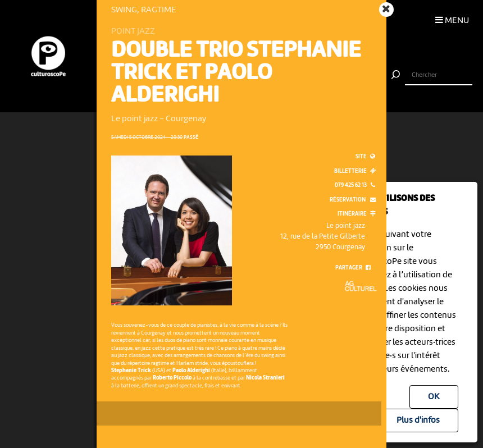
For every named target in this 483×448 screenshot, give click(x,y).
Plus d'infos (418, 420)
